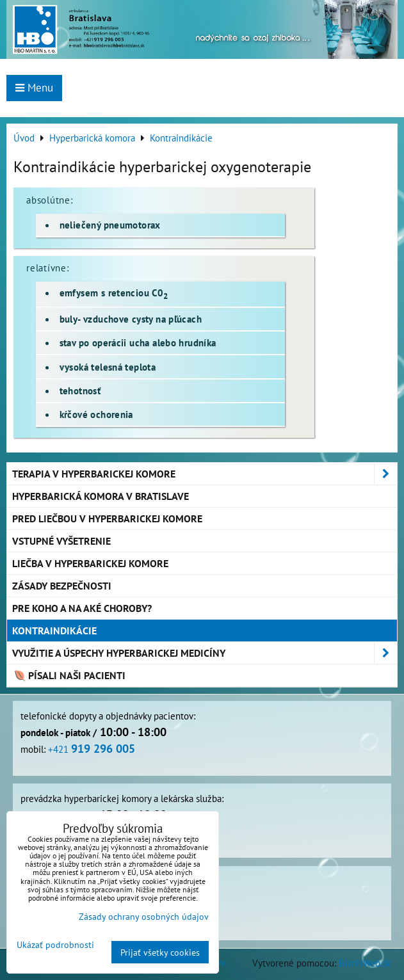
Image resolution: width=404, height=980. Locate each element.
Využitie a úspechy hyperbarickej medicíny (205, 653)
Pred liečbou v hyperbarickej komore (107, 518)
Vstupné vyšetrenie (61, 541)
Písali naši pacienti (69, 675)
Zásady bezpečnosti (62, 586)
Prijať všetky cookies (160, 952)
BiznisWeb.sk (365, 963)
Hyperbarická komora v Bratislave (101, 496)
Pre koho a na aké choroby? (82, 608)
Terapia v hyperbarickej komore (205, 474)
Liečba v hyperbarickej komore (90, 563)
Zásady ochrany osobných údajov (144, 916)
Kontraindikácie (54, 631)
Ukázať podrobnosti (55, 945)
